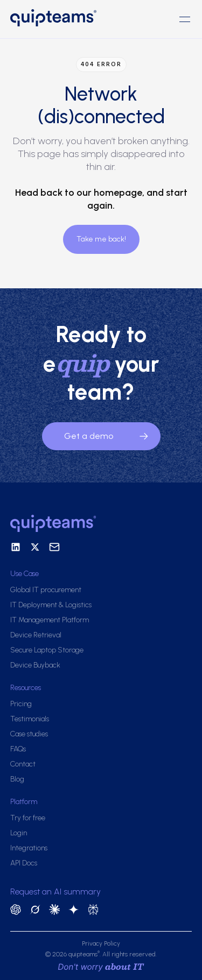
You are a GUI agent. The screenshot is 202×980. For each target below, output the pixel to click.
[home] (56, 19)
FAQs (18, 749)
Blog (17, 779)
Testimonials (30, 719)
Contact (23, 764)
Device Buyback (35, 665)
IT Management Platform (50, 620)
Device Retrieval (36, 635)
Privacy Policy (101, 943)
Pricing (21, 704)
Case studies (29, 734)
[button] (185, 19)
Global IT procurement (46, 590)
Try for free (28, 818)
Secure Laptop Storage (47, 650)
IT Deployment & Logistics (51, 605)
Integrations (29, 848)
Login (19, 833)
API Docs (24, 863)
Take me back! (101, 239)
